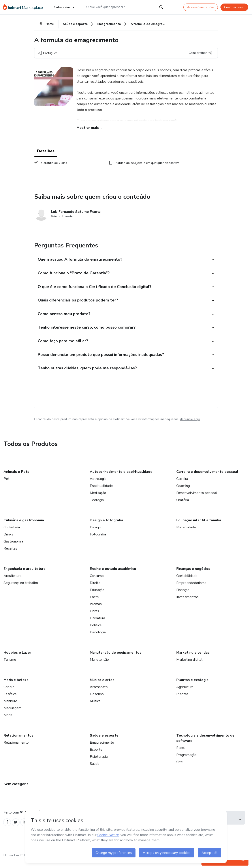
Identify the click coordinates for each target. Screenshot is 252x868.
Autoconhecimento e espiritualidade (121, 479)
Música (95, 709)
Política (96, 633)
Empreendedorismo (191, 590)
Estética (10, 702)
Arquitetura (12, 583)
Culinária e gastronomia (24, 528)
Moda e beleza (16, 687)
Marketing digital (189, 667)
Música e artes (102, 687)
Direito (95, 590)
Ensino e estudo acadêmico (113, 576)
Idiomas (96, 612)
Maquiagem (12, 716)
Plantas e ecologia (192, 687)
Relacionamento (16, 750)
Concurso (97, 583)
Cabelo (9, 694)
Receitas (10, 556)
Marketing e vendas (193, 660)
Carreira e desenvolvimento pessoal (207, 479)
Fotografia (98, 542)
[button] (121, 261)
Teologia (97, 507)
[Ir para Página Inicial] (25, 7)
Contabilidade (187, 583)
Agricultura (185, 694)
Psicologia (98, 640)
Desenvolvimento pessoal (197, 500)
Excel (181, 755)
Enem (94, 604)
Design (95, 535)
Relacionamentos (19, 743)
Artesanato (99, 694)
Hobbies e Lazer (17, 660)
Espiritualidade (101, 493)
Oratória (183, 507)
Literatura (97, 626)
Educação (97, 597)
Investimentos (187, 604)
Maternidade (186, 535)
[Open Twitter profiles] (17, 830)
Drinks (8, 542)
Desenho (97, 702)
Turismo (10, 667)
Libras (94, 619)
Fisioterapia (99, 764)
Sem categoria (16, 791)
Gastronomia (13, 549)
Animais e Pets (16, 479)
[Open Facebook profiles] (8, 830)
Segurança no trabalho (21, 590)
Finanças (183, 597)
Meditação (98, 500)
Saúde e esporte (104, 743)
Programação (186, 762)
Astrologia (98, 486)
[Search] (161, 7)
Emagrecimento (102, 750)
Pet (7, 486)
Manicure (10, 709)
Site (180, 769)
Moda (8, 723)
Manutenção (99, 667)
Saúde (95, 771)
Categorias (64, 7)
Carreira (182, 486)
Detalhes (46, 153)
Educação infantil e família (199, 528)
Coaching (183, 493)
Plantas (182, 702)
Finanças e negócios (193, 576)
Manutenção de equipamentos (116, 660)
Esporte (96, 757)
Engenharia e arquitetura (24, 576)
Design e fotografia (106, 528)
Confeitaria (12, 535)
